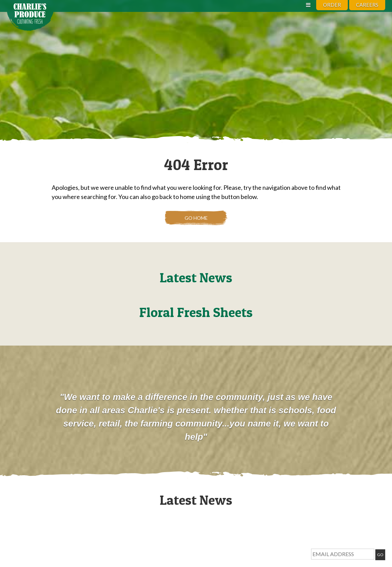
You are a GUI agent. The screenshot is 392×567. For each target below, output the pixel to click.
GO (380, 555)
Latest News (196, 277)
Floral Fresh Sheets (196, 312)
